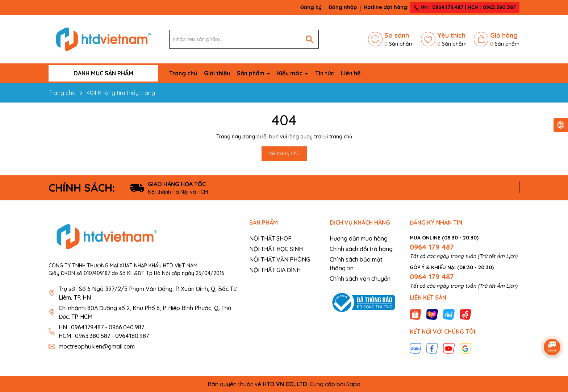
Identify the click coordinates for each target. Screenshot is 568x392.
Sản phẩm (251, 73)
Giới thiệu (217, 73)
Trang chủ (183, 73)
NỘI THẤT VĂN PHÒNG (280, 259)
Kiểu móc (291, 73)
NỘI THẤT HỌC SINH (276, 249)
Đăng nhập (343, 7)
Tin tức (325, 73)
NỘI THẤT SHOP (270, 238)
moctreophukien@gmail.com (97, 346)
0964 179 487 (432, 247)
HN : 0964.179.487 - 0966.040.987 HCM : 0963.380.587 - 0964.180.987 (104, 331)
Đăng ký (311, 7)
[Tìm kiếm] (309, 39)
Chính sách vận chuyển (360, 279)
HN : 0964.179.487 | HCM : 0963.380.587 (465, 7)
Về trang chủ (284, 153)
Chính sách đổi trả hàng (361, 249)
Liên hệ (351, 73)
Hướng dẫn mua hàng (359, 238)
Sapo (353, 384)
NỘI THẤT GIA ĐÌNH (275, 270)
